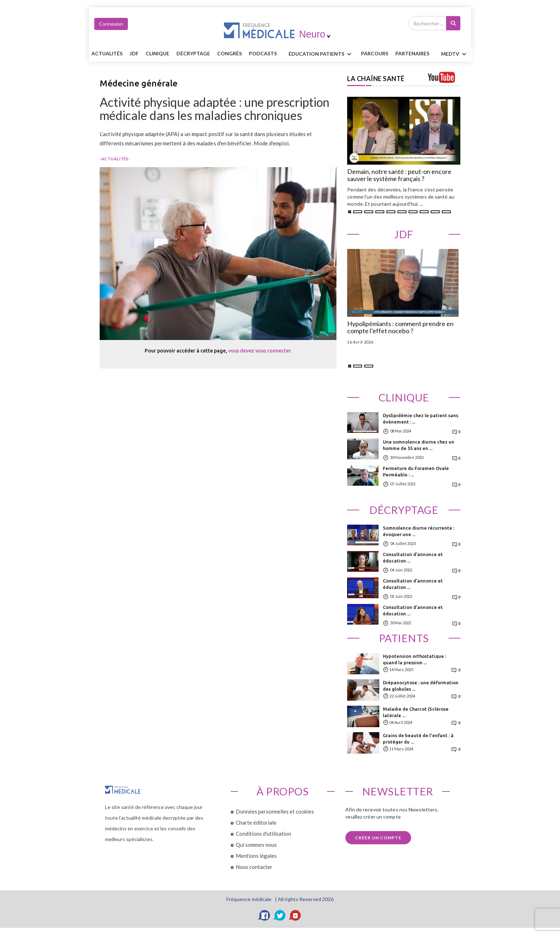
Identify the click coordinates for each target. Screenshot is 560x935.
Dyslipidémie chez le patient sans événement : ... (421, 419)
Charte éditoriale (256, 822)
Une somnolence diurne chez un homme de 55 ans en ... (419, 445)
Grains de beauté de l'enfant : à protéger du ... (418, 739)
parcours (375, 53)
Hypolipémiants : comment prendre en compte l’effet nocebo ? (400, 327)
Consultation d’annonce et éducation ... (413, 557)
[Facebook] (265, 915)
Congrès (229, 53)
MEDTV (455, 54)
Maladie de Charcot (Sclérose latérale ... (416, 712)
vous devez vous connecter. (260, 351)
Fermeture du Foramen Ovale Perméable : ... (416, 471)
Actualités (107, 53)
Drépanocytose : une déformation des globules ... (421, 686)
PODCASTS (263, 53)
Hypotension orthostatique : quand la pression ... (414, 659)
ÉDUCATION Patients (321, 54)
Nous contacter (254, 867)
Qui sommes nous (256, 845)
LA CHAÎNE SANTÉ (376, 79)
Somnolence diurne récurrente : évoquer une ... (419, 531)
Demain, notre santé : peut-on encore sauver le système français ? (399, 175)
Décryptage (193, 53)
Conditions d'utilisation (263, 834)
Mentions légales (256, 856)
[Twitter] (280, 915)
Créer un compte (378, 838)
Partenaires (412, 53)
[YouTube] (295, 915)
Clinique (157, 53)
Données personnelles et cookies (275, 811)
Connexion (111, 24)
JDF (134, 53)
